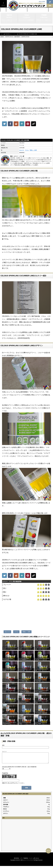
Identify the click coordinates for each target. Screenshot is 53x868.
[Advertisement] (26, 133)
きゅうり (22, 150)
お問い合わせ (36, 860)
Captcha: (5, 775)
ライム (27, 150)
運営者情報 (16, 860)
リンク (31, 860)
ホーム (3, 10)
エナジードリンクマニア (28, 862)
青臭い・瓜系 (33, 150)
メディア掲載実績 (24, 860)
